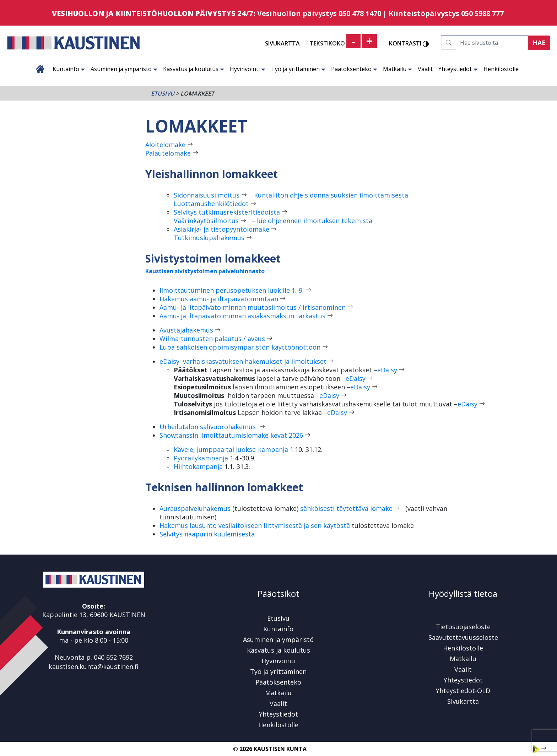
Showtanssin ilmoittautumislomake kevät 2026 (231, 435)
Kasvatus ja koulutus (194, 69)
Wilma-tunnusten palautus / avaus (212, 339)
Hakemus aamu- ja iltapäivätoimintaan (219, 299)
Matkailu (398, 69)
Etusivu (40, 69)
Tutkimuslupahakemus (209, 238)
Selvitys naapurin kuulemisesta (207, 534)
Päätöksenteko (354, 69)
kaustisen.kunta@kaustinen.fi (94, 666)
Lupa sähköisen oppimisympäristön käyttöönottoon (240, 347)
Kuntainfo (69, 69)
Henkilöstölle (501, 69)
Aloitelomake (165, 145)
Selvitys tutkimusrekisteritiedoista (227, 212)
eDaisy (387, 370)
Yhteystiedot (458, 69)
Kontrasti (409, 44)
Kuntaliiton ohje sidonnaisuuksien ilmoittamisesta (331, 195)
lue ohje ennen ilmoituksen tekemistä (314, 221)
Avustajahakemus (186, 330)
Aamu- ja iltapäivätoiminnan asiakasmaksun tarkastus (242, 316)
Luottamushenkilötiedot (211, 204)
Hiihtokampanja (199, 466)
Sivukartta (282, 43)
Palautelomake (168, 153)
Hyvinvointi (248, 69)
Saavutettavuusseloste (463, 637)
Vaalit (425, 69)
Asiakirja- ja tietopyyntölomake (221, 229)
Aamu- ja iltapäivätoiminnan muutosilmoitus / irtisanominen (253, 307)
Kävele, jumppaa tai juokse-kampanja (231, 449)
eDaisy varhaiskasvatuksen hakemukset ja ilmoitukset (243, 361)
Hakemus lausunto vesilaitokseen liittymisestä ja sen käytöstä (255, 525)
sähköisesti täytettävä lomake (346, 508)
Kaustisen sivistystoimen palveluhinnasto (205, 271)
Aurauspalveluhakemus (195, 508)
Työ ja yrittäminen (298, 69)
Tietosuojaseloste (463, 627)
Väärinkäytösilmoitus (206, 221)
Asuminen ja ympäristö (124, 69)
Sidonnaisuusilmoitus (207, 195)
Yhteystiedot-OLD (463, 691)
